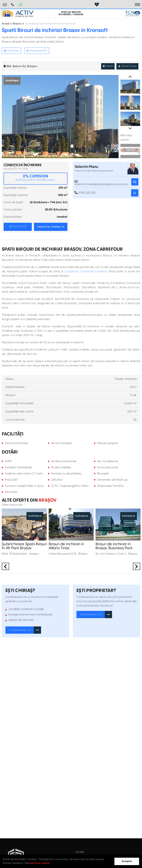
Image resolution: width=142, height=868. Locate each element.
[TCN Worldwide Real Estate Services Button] (133, 14)
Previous (130, 77)
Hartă (108, 66)
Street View (127, 66)
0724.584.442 (13, 3)
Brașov (17, 24)
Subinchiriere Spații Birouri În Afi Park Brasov (24, 546)
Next (130, 128)
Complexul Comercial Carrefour (86, 272)
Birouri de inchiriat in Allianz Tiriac (66, 546)
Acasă (6, 24)
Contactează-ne (20, 630)
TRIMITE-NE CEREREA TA (51, 227)
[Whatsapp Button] (21, 5)
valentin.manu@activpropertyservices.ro (102, 182)
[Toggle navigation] (137, 5)
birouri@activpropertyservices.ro (5, 3)
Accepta (127, 861)
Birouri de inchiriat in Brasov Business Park (114, 546)
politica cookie (40, 863)
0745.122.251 (85, 193)
